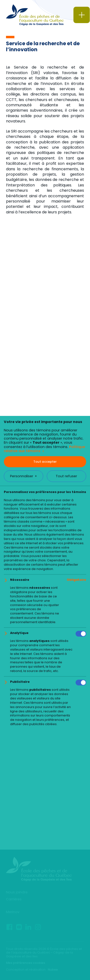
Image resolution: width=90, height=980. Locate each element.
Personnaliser (24, 878)
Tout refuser (66, 878)
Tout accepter (45, 863)
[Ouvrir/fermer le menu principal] (82, 15)
